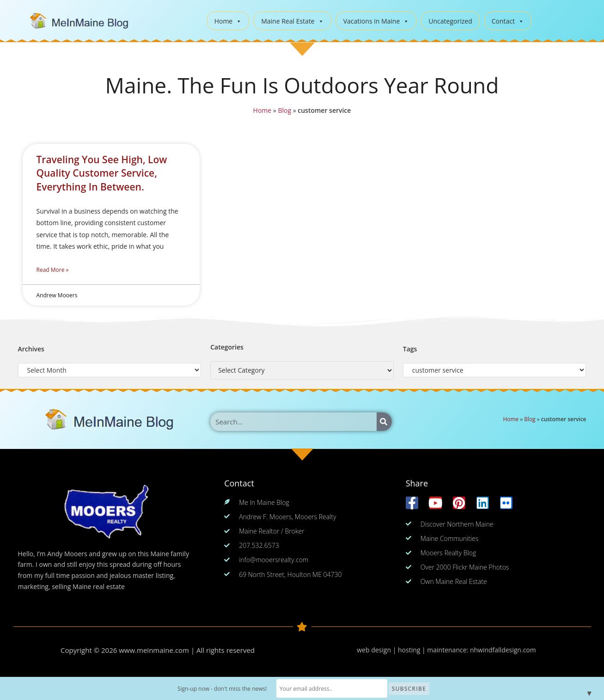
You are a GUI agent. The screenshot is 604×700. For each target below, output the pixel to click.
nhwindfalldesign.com (503, 650)
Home (228, 21)
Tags (410, 349)
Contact (508, 21)
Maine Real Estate (293, 21)
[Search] (384, 422)
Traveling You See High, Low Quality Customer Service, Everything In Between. (102, 173)
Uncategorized (450, 21)
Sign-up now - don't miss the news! (222, 689)
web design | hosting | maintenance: (413, 650)
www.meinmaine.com (154, 650)
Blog (284, 111)
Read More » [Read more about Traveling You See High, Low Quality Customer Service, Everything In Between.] (53, 270)
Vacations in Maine (376, 21)
